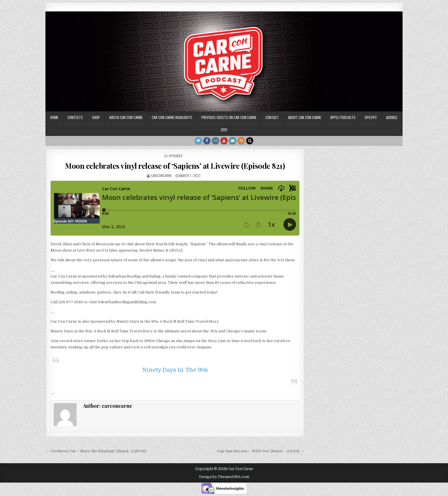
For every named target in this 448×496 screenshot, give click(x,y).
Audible (392, 117)
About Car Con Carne (305, 117)
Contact (272, 117)
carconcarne (161, 175)
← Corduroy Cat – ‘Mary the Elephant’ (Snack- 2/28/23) (96, 451)
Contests (75, 117)
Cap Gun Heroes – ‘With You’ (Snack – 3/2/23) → (261, 451)
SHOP (96, 117)
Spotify (371, 117)
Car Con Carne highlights (172, 117)
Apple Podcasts (343, 117)
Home (54, 117)
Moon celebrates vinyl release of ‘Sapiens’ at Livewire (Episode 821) (175, 166)
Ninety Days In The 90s (175, 370)
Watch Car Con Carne (126, 117)
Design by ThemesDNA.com (224, 477)
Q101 (224, 130)
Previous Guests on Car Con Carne (229, 117)
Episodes (176, 156)
